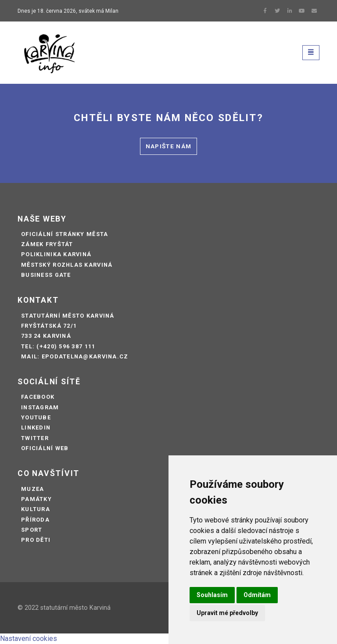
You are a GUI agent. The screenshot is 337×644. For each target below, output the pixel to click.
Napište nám (169, 146)
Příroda (35, 520)
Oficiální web (45, 448)
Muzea (32, 489)
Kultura (36, 509)
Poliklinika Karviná (56, 254)
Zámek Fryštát (47, 244)
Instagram (40, 407)
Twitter (35, 438)
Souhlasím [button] (212, 595)
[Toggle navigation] (311, 52)
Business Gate (46, 275)
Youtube (36, 417)
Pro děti (36, 540)
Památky (36, 499)
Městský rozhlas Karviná (67, 265)
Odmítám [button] (257, 595)
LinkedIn (36, 428)
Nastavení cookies (29, 639)
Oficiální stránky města (65, 234)
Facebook (38, 397)
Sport (32, 530)
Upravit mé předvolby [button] (227, 613)
